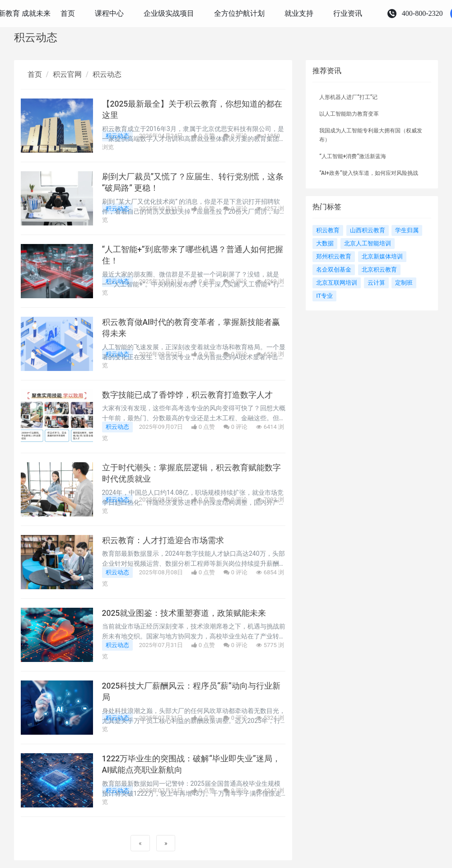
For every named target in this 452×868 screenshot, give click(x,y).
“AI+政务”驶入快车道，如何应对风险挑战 (369, 173)
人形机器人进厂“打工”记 (348, 97)
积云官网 (67, 74)
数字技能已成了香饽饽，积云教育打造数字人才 (187, 395)
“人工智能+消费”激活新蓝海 (353, 156)
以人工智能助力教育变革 (349, 114)
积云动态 (107, 74)
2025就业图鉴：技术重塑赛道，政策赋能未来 (184, 613)
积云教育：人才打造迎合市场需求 (163, 540)
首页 (35, 74)
